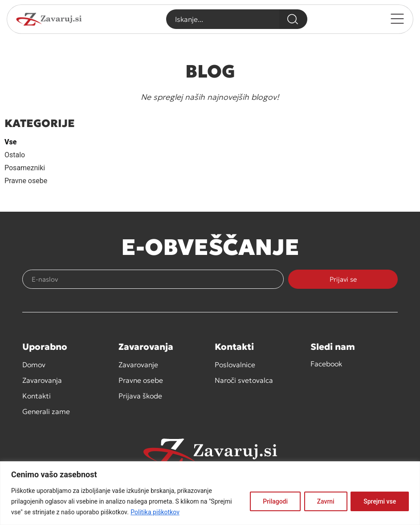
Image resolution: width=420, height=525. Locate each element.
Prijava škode (140, 396)
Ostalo (15, 155)
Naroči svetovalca (244, 380)
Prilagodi (275, 501)
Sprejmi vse (380, 501)
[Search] (293, 19)
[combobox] (222, 19)
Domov (34, 365)
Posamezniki (25, 168)
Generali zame (46, 411)
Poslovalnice (235, 365)
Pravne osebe (26, 181)
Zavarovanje (138, 365)
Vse (10, 142)
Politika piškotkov (155, 512)
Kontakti (37, 396)
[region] (210, 493)
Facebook (326, 364)
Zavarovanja (42, 380)
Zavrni (325, 501)
